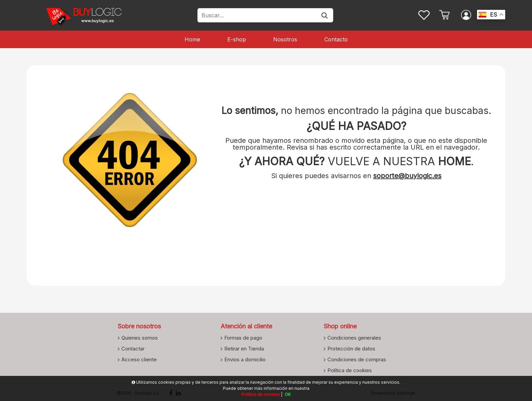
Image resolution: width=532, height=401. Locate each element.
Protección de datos (351, 348)
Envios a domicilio (245, 359)
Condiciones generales (354, 338)
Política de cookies (350, 370)
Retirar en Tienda (244, 348)
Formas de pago (243, 338)
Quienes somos (140, 338)
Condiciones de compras (357, 359)
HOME (454, 161)
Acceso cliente (139, 359)
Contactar (133, 348)
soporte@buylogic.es (407, 176)
